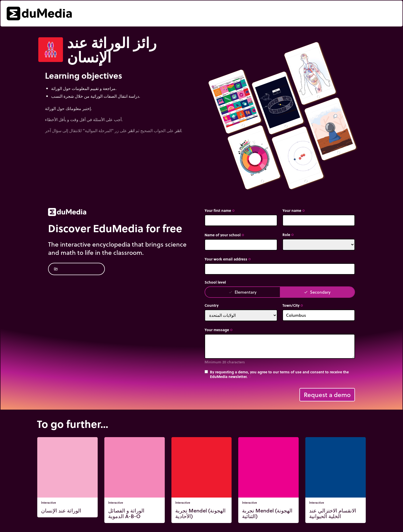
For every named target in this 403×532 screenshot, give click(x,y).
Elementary (242, 292)
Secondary (317, 292)
